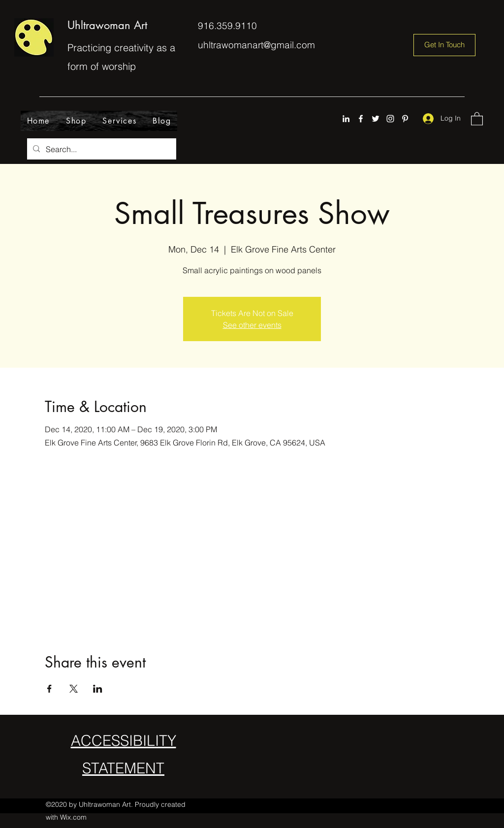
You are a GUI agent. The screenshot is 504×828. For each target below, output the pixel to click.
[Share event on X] (74, 689)
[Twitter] (376, 119)
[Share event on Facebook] (49, 689)
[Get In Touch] (444, 45)
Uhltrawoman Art (107, 25)
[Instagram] (390, 119)
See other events (252, 325)
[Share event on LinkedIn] (98, 689)
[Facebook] (361, 119)
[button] (477, 118)
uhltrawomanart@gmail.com (256, 45)
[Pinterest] (405, 119)
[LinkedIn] (346, 119)
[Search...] (101, 149)
